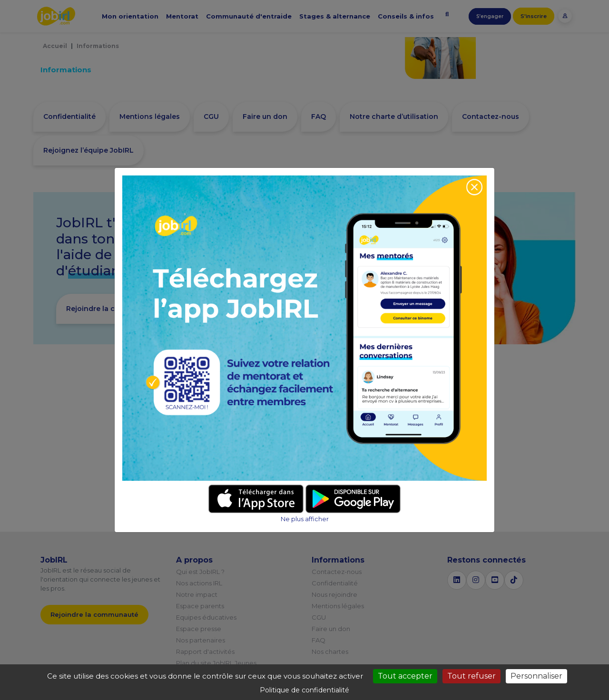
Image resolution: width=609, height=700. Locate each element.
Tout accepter (405, 676)
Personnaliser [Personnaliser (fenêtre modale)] (536, 676)
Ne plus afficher (305, 519)
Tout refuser (471, 676)
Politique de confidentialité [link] (304, 690)
